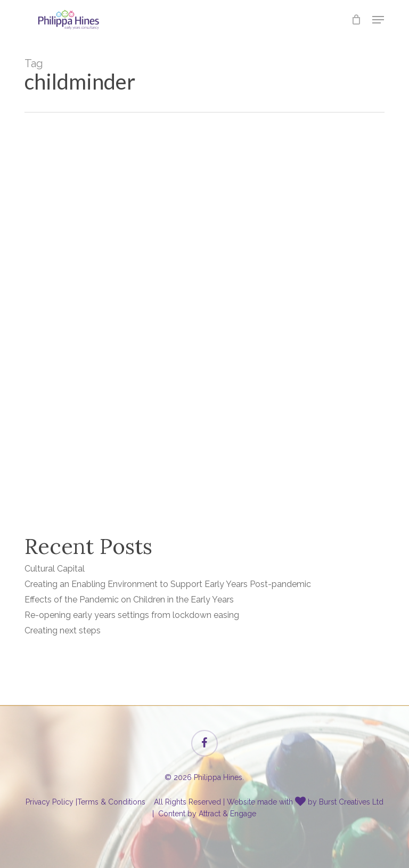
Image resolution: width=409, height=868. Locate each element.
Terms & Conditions (111, 802)
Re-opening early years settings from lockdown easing (132, 615)
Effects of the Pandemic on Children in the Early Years (129, 600)
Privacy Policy (50, 802)
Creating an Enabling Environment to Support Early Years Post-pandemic (168, 584)
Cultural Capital (55, 569)
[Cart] (357, 20)
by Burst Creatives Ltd (346, 802)
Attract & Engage (227, 814)
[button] (378, 20)
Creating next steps (63, 630)
